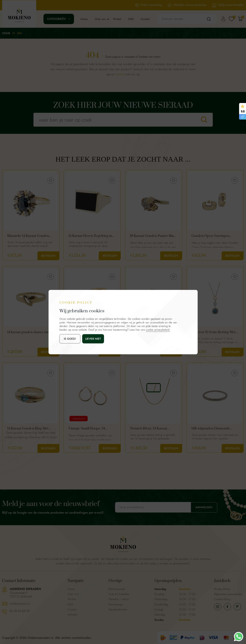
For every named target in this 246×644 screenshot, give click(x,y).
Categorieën (56, 19)
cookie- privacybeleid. (158, 330)
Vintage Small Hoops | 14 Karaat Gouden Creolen (87, 429)
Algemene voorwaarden (228, 594)
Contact (145, 19)
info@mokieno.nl (19, 604)
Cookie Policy (222, 599)
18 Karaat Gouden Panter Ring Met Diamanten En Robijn (153, 236)
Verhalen (73, 615)
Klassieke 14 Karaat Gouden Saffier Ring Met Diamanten (28, 236)
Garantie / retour (119, 599)
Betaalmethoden (118, 609)
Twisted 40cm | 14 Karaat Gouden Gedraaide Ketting (150, 429)
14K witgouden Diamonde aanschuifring (211, 429)
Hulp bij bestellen (119, 594)
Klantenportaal (117, 589)
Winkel (117, 19)
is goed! (70, 339)
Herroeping (115, 604)
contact (120, 74)
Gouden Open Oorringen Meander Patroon (210, 236)
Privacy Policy (222, 589)
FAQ (131, 19)
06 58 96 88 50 (19, 611)
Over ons (100, 19)
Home (84, 19)
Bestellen (48, 256)
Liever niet (93, 339)
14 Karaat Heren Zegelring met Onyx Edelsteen (92, 236)
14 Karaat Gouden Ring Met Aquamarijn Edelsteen (28, 429)
